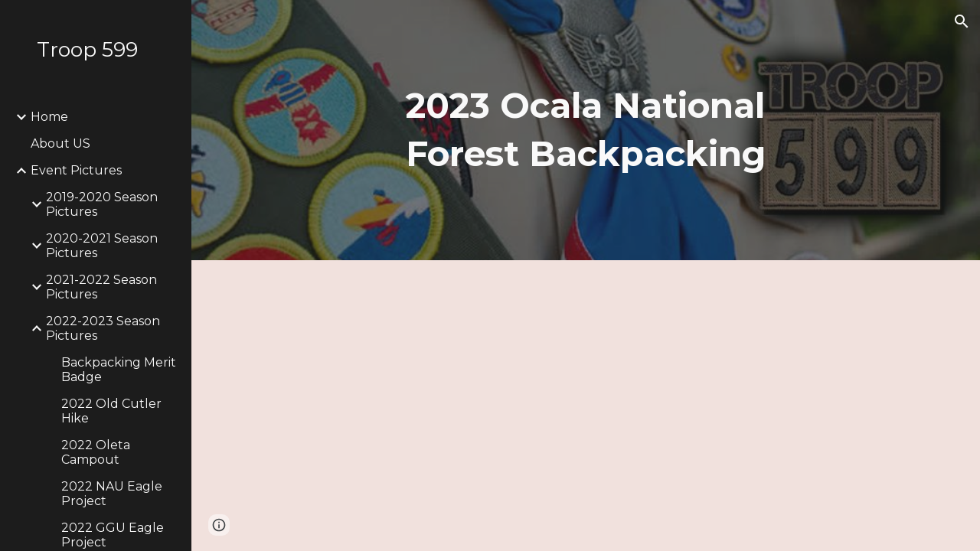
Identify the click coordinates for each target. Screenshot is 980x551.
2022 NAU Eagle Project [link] (112, 494)
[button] (962, 21)
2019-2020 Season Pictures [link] (102, 204)
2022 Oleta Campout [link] (96, 452)
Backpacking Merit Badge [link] (119, 370)
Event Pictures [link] (76, 170)
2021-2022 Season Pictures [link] (101, 287)
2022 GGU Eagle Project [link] (113, 535)
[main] (585, 130)
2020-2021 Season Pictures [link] (102, 246)
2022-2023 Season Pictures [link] (103, 328)
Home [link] (49, 117)
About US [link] (60, 143)
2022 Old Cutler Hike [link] (111, 411)
